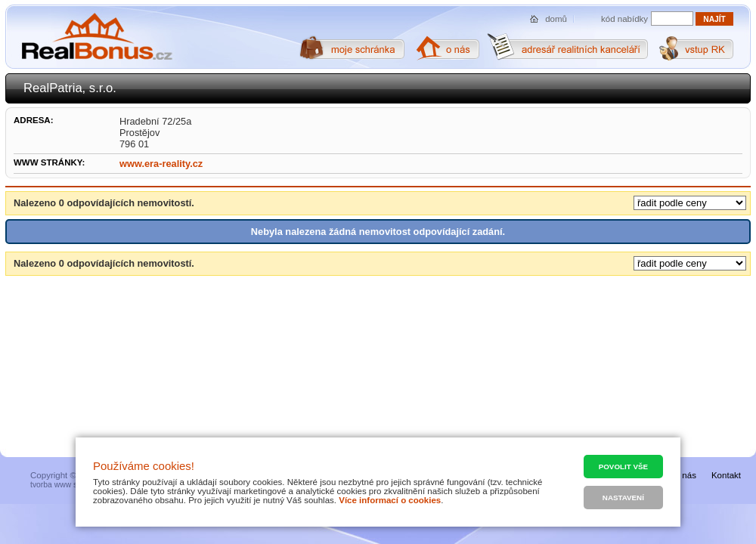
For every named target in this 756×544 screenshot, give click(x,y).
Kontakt (726, 475)
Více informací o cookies (390, 500)
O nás (685, 475)
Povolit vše (623, 467)
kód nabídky (624, 19)
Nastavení (623, 498)
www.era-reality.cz (161, 164)
